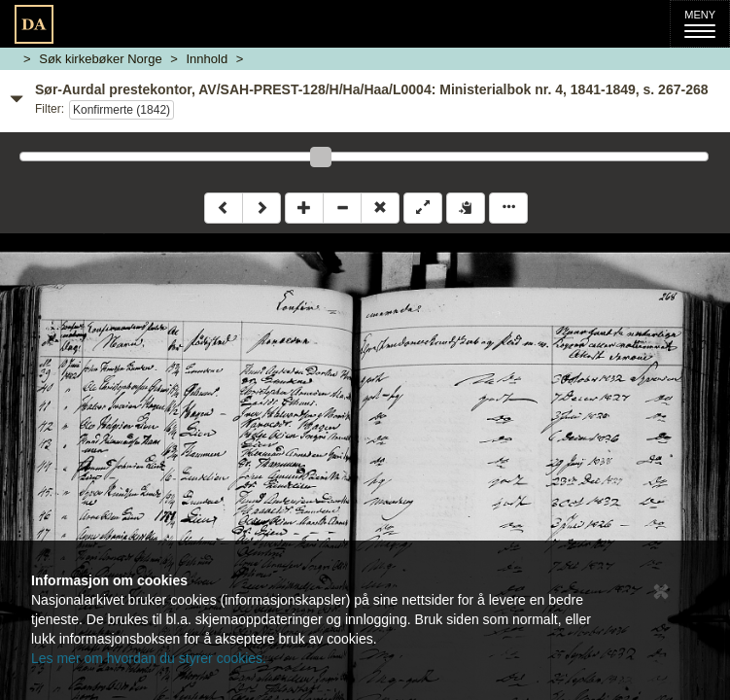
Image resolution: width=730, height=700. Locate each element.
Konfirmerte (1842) (122, 110)
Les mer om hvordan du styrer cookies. (149, 658)
